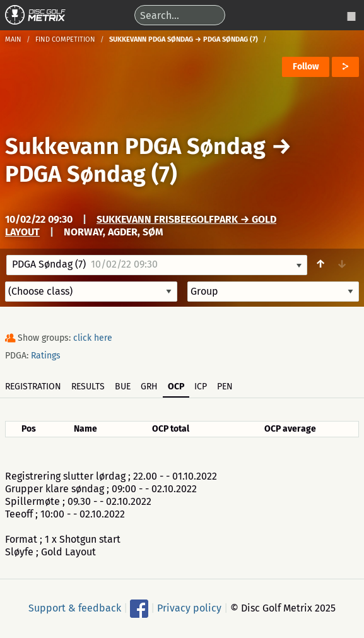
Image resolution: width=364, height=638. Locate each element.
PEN (225, 387)
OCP (176, 387)
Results (88, 387)
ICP (201, 387)
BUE (123, 387)
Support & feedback (75, 607)
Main (13, 39)
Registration (33, 387)
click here (93, 338)
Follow (306, 67)
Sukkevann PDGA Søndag (135, 146)
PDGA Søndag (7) (91, 174)
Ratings (46, 356)
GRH (149, 387)
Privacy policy (189, 607)
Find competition (65, 39)
